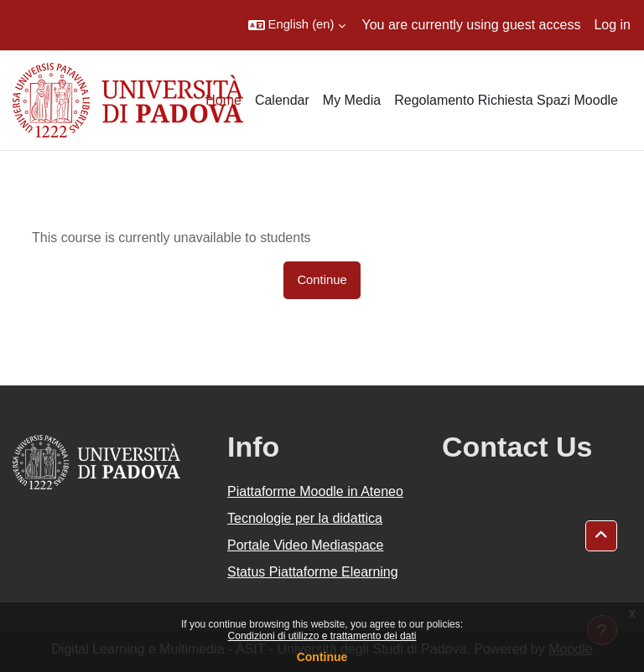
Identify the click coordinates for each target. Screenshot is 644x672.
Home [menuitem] (223, 100)
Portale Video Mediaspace (306, 545)
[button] (297, 25)
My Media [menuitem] (352, 100)
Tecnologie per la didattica (305, 518)
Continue (322, 657)
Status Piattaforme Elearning (313, 572)
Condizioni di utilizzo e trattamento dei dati (322, 636)
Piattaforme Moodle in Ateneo (315, 491)
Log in (612, 25)
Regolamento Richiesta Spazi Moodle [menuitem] (506, 100)
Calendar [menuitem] (282, 100)
